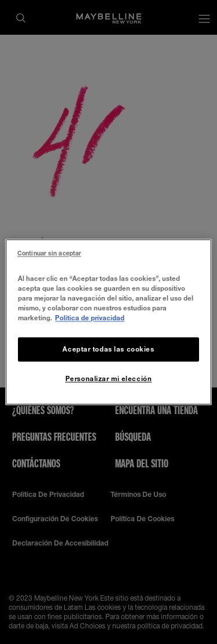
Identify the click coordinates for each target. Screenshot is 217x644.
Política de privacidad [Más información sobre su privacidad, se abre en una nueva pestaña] (90, 318)
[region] (108, 322)
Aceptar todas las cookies (108, 350)
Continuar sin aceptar (49, 253)
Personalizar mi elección (109, 379)
